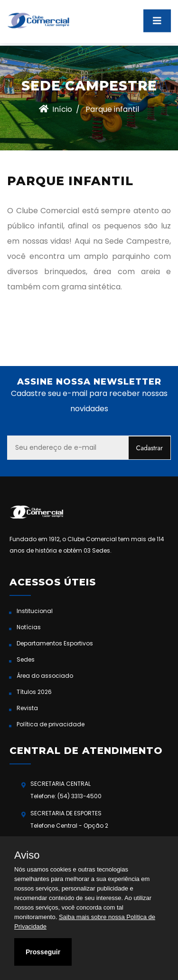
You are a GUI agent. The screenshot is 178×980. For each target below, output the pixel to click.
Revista (27, 708)
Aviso (27, 855)
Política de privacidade (51, 724)
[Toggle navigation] (157, 17)
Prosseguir (43, 952)
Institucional (35, 611)
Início (56, 109)
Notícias (29, 627)
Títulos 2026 (34, 692)
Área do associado (45, 676)
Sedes (26, 659)
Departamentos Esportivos (55, 643)
